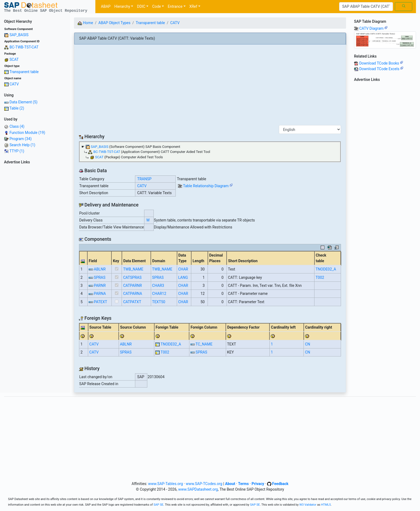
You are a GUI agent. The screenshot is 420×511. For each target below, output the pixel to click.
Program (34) (20, 139)
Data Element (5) (23, 102)
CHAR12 (159, 294)
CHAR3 (158, 285)
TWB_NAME (133, 269)
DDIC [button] (141, 6)
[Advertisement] (35, 247)
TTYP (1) (17, 151)
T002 (320, 277)
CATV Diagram (373, 28)
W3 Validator (308, 505)
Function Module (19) (27, 133)
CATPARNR (133, 285)
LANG (183, 277)
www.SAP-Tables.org (166, 484)
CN (308, 344)
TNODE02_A (326, 269)
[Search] (366, 7)
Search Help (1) (22, 145)
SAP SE (158, 505)
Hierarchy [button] (122, 6)
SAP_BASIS (19, 35)
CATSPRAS (132, 277)
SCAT (14, 59)
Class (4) (17, 126)
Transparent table (24, 72)
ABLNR (100, 269)
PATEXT (100, 302)
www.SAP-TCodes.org (204, 484)
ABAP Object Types (114, 23)
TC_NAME (204, 344)
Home (85, 23)
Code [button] (156, 6)
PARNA (100, 294)
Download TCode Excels (381, 69)
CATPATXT (132, 302)
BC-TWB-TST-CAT (24, 47)
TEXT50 (159, 302)
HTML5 (326, 505)
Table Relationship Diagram (208, 186)
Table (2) (17, 108)
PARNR (100, 285)
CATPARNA (133, 294)
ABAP (106, 6)
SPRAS (100, 277)
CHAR (183, 269)
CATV (14, 84)
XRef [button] (193, 6)
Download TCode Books (381, 63)
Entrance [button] (175, 6)
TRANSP (144, 179)
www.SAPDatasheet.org (198, 489)
